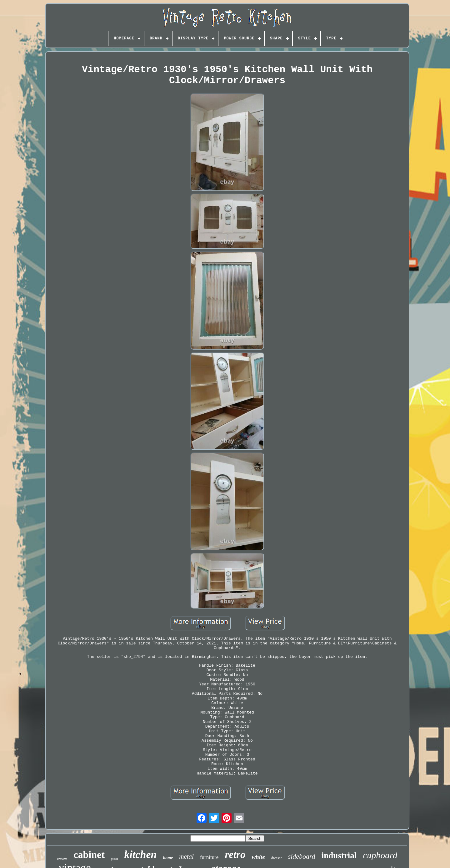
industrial (339, 855)
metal (186, 856)
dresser (277, 858)
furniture (209, 857)
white (258, 857)
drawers (62, 859)
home (168, 858)
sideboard (302, 856)
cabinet (89, 855)
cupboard (380, 855)
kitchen (140, 854)
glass (115, 859)
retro (235, 855)
